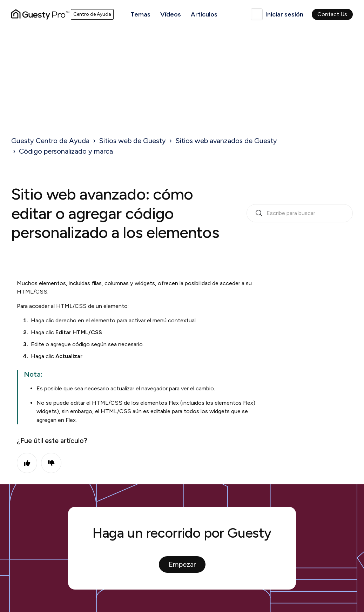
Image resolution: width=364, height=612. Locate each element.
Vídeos (171, 14)
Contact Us (332, 14)
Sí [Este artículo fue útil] (27, 463)
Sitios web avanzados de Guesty (226, 141)
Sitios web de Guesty (132, 141)
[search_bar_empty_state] (300, 213)
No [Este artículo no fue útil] (51, 463)
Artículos (204, 14)
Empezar (182, 564)
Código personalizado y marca (66, 151)
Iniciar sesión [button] (284, 14)
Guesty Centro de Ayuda (50, 141)
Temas (140, 14)
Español (257, 14)
